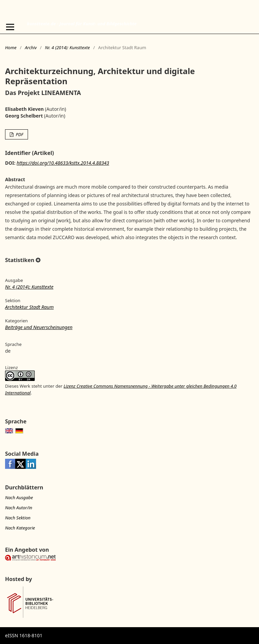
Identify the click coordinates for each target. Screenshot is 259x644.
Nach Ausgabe (19, 497)
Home (11, 47)
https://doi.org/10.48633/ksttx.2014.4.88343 (63, 163)
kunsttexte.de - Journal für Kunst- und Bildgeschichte (82, 24)
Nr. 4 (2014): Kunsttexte (67, 47)
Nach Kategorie (20, 528)
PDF (19, 134)
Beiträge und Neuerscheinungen (39, 327)
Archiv (31, 47)
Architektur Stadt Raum (29, 307)
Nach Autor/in (19, 508)
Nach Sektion (18, 518)
